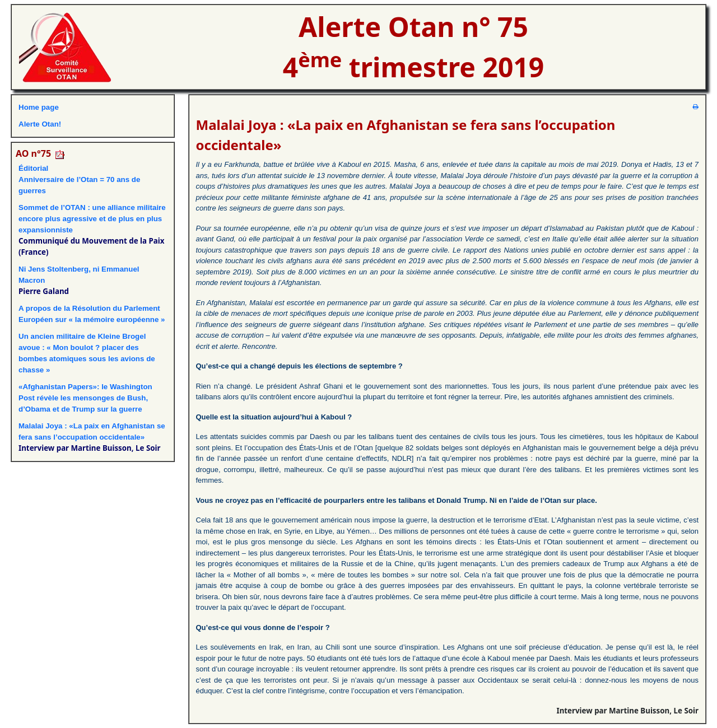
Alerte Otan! (40, 124)
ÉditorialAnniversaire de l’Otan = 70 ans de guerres (79, 179)
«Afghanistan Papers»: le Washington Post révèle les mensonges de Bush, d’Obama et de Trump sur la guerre (85, 398)
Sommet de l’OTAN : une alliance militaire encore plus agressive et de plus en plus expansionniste (92, 219)
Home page (39, 107)
